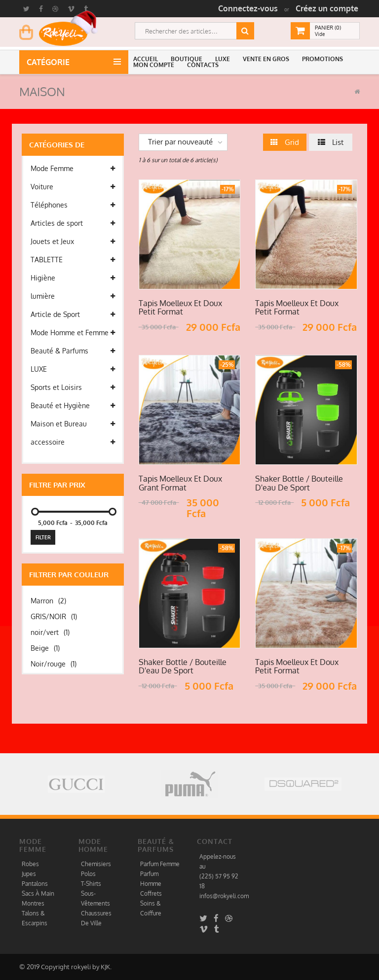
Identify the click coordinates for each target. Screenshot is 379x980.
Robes (30, 864)
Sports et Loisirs (73, 387)
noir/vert (50, 632)
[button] (147, 59)
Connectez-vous (248, 8)
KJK (105, 967)
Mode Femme (73, 169)
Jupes (29, 874)
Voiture (73, 187)
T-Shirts (91, 884)
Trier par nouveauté (180, 142)
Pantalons (35, 884)
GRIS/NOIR (54, 616)
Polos (88, 874)
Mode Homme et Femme (73, 333)
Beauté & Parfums (73, 351)
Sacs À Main (38, 893)
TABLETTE (73, 260)
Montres (33, 903)
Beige (45, 648)
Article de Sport (73, 315)
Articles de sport (73, 223)
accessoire (73, 442)
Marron (48, 601)
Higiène (73, 278)
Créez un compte (327, 8)
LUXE (73, 369)
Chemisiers (96, 864)
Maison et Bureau (73, 424)
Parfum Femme (160, 864)
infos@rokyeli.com (224, 896)
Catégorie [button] (50, 62)
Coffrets (151, 893)
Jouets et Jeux (73, 242)
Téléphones (73, 205)
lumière (73, 296)
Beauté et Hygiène (73, 406)
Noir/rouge (54, 664)
